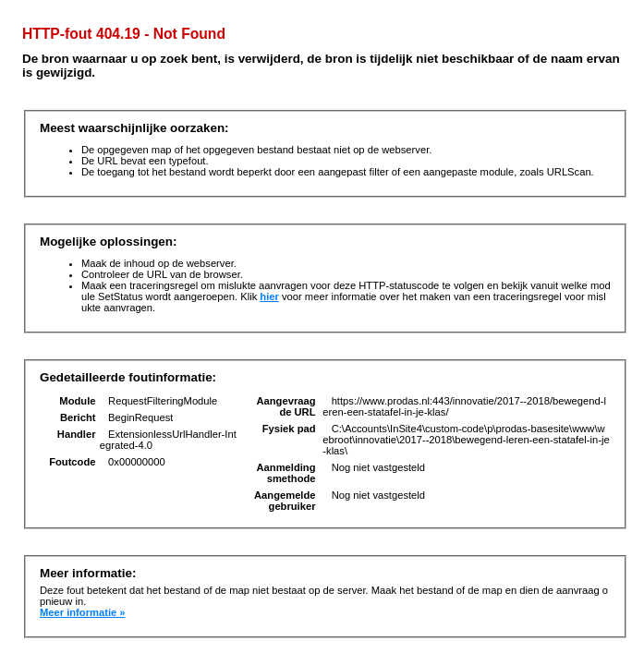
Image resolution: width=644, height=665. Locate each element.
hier (269, 296)
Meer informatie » (83, 612)
